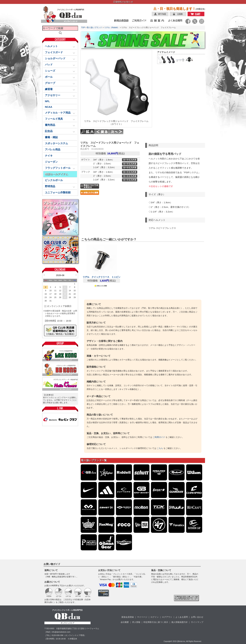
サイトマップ (197, 622)
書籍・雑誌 (51, 137)
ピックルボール (54, 180)
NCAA (49, 107)
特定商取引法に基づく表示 (156, 622)
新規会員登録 (128, 617)
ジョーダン (51, 162)
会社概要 (125, 622)
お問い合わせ (197, 617)
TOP (83, 27)
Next (76, 275)
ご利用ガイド (159, 437)
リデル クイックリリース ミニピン (102, 277)
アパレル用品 (53, 150)
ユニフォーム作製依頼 (58, 193)
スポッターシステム (56, 143)
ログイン (155, 617)
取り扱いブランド (94, 27)
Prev (44, 275)
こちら (160, 448)
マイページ (142, 617)
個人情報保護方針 (180, 622)
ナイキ (49, 156)
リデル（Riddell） (112, 27)
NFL (47, 101)
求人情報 (136, 622)
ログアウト (167, 617)
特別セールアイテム (56, 174)
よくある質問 (182, 617)
